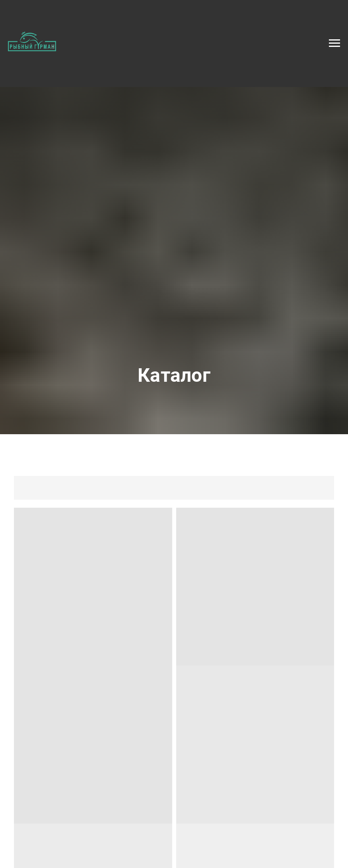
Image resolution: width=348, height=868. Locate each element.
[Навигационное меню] (334, 43)
